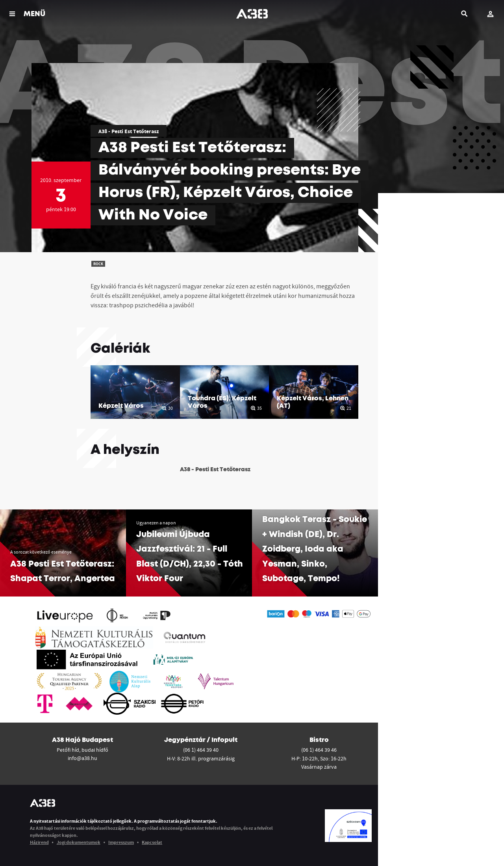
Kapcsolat (152, 842)
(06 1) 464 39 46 (319, 750)
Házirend (39, 842)
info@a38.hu (82, 758)
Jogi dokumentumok (79, 842)
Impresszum (121, 842)
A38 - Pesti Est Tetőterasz (129, 131)
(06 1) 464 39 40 (201, 750)
